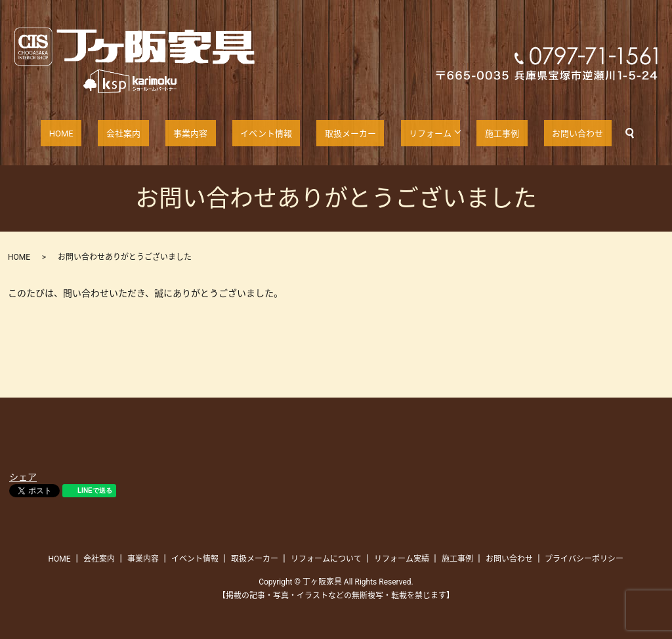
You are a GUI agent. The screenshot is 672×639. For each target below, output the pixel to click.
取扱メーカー (339, 133)
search (588, 133)
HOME (96, 133)
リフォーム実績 (402, 559)
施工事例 (476, 133)
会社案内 (146, 133)
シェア (23, 477)
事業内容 (201, 133)
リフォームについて (326, 559)
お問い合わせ (541, 133)
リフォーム (408, 133)
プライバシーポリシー (584, 559)
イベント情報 (265, 133)
